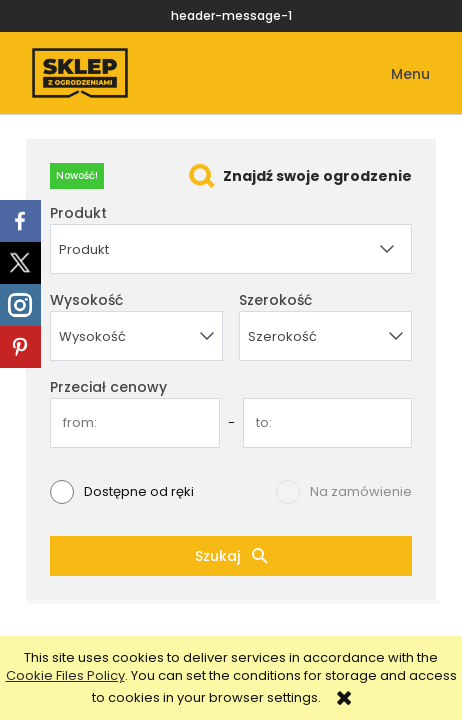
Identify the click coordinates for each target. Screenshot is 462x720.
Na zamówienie (361, 492)
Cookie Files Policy (65, 675)
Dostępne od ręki (139, 492)
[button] (396, 74)
